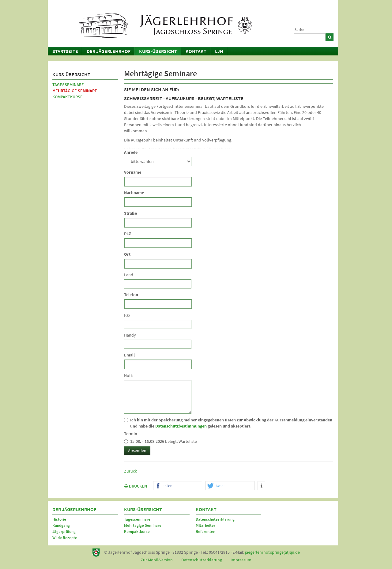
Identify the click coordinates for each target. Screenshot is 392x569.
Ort (127, 254)
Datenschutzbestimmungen (181, 426)
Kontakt (196, 51)
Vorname (133, 172)
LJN (219, 51)
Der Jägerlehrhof (109, 51)
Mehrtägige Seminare (75, 91)
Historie (59, 519)
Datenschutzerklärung (215, 519)
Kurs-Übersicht (158, 51)
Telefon (131, 295)
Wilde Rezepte (65, 538)
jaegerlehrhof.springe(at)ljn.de (272, 552)
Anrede (131, 152)
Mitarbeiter (205, 525)
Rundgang (61, 525)
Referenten (205, 531)
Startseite (65, 51)
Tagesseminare (68, 85)
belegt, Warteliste (160, 441)
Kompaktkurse (68, 97)
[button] (178, 486)
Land (129, 275)
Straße (130, 213)
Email (129, 355)
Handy (130, 335)
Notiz (129, 375)
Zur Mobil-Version (157, 560)
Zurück (130, 471)
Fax (127, 315)
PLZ (128, 234)
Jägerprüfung (64, 531)
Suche (299, 30)
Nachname (134, 193)
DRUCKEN (136, 486)
